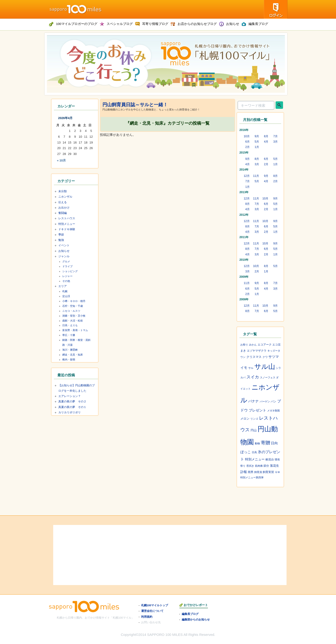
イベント (64, 245)
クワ (265, 357)
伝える (63, 202)
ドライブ (67, 266)
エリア (63, 286)
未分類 (63, 191)
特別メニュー (67, 224)
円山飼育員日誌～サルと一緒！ (135, 105)
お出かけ (64, 208)
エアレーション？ (70, 396)
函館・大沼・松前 (73, 321)
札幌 (65, 291)
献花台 (270, 459)
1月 (257, 147)
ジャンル (64, 256)
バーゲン (265, 401)
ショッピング (70, 271)
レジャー (67, 276)
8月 (266, 136)
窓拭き (250, 466)
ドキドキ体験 (67, 229)
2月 (247, 147)
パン (273, 401)
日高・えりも (70, 325)
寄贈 (266, 443)
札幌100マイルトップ (155, 605)
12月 (247, 176)
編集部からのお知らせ (196, 619)
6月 (247, 142)
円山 (254, 430)
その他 (66, 281)
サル (251, 368)
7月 (275, 136)
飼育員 (258, 472)
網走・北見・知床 (73, 355)
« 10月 (61, 160)
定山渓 (66, 296)
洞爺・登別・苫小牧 (74, 316)
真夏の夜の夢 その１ (72, 407)
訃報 (244, 472)
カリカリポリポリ (70, 412)
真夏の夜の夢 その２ (72, 401)
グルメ (66, 261)
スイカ (253, 377)
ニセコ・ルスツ (71, 311)
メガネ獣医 (274, 411)
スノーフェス (268, 377)
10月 (247, 136)
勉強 (61, 240)
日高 (254, 452)
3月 (275, 142)
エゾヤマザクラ (257, 351)
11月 (256, 176)
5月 (257, 142)
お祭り (244, 345)
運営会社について (152, 611)
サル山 (265, 367)
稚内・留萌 (69, 360)
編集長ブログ (190, 614)
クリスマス (254, 357)
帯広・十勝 (69, 335)
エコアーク (265, 344)
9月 (257, 136)
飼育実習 (268, 472)
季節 (61, 235)
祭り (243, 466)
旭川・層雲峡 (70, 350)
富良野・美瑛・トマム (75, 330)
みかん (253, 345)
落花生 (275, 466)
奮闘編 (63, 213)
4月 (266, 142)
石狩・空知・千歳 (73, 306)
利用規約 (147, 617)
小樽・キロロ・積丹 (74, 301)
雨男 (251, 472)
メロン (245, 419)
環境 (277, 459)
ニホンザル (65, 197)
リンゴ (254, 419)
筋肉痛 (259, 466)
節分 (266, 466)
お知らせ (64, 251)
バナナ (254, 401)
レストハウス (67, 218)
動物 (257, 443)
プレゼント (257, 410)
